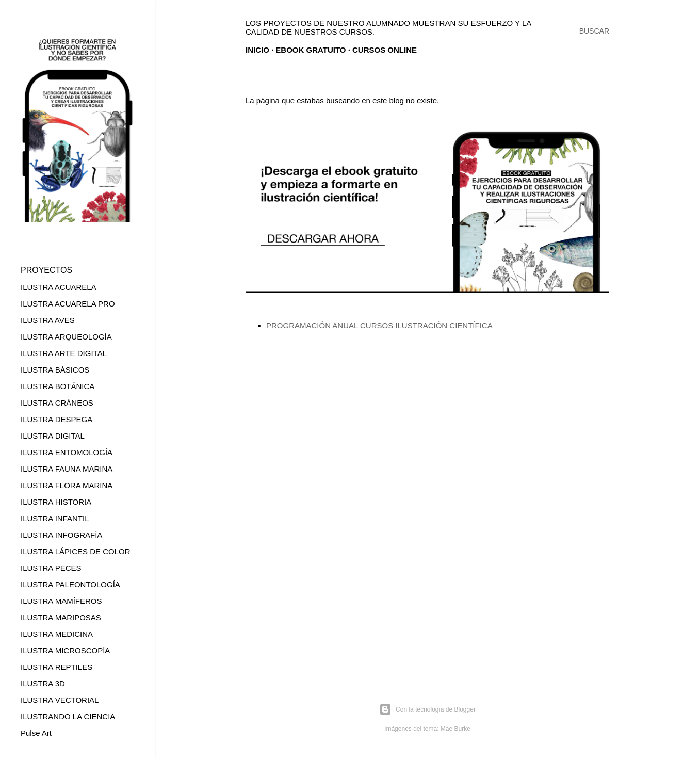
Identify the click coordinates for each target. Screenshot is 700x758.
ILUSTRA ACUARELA (59, 287)
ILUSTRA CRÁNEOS (57, 403)
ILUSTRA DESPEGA (56, 419)
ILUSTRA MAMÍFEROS (61, 601)
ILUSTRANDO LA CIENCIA (68, 716)
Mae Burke (455, 729)
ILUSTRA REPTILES (56, 667)
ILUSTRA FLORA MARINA (67, 485)
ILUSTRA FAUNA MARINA (67, 469)
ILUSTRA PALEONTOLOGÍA (70, 584)
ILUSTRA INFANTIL (55, 518)
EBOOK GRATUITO (311, 50)
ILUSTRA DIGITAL (53, 436)
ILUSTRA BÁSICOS (55, 370)
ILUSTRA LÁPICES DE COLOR (76, 551)
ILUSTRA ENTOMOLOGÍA (67, 452)
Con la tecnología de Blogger (427, 709)
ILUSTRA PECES (51, 568)
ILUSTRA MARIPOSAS (61, 617)
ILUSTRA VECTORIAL (60, 700)
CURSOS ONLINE (385, 50)
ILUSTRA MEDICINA (57, 634)
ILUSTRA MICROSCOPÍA (65, 650)
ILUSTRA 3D (43, 683)
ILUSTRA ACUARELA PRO (68, 304)
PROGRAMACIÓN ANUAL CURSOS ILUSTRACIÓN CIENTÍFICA (379, 325)
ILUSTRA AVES (48, 320)
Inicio (257, 50)
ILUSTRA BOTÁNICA (58, 386)
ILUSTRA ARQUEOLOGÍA (66, 337)
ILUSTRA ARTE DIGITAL (64, 353)
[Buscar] (594, 31)
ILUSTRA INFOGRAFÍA (61, 535)
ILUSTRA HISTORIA (56, 502)
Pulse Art (36, 733)
